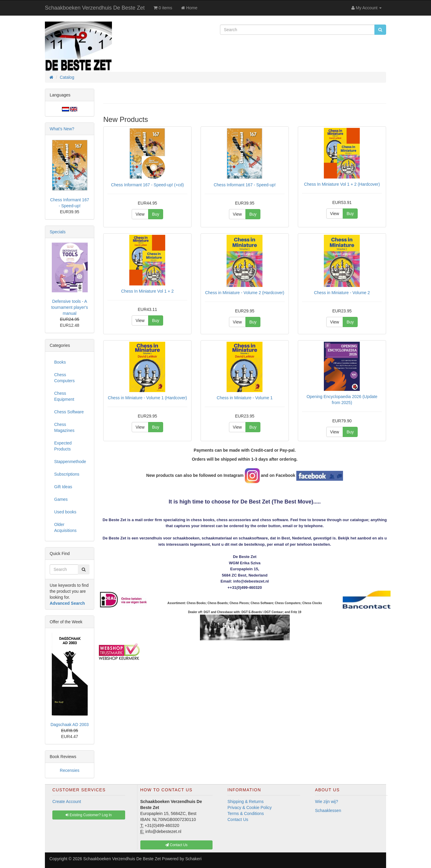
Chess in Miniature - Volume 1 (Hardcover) (147, 398)
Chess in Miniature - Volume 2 (342, 293)
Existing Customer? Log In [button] (89, 815)
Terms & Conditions (246, 813)
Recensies (70, 770)
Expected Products (63, 446)
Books (60, 362)
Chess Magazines (64, 427)
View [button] (140, 214)
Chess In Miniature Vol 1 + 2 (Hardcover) (342, 184)
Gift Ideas (63, 487)
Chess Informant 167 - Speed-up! (245, 185)
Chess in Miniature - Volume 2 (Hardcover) (245, 293)
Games (61, 499)
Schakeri (193, 859)
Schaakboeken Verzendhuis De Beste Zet (95, 8)
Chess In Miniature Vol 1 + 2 (148, 291)
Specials (58, 232)
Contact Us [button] (176, 845)
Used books (65, 512)
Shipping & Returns (246, 802)
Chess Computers (64, 378)
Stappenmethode (70, 462)
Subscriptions (67, 474)
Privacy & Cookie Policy (250, 807)
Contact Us (238, 819)
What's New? (62, 129)
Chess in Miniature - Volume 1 (245, 398)
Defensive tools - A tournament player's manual (70, 307)
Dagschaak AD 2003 (70, 725)
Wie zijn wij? (327, 802)
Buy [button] (156, 214)
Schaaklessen (328, 810)
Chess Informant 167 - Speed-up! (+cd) (147, 185)
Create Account (67, 802)
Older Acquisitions (65, 527)
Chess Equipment (64, 396)
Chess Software (69, 412)
